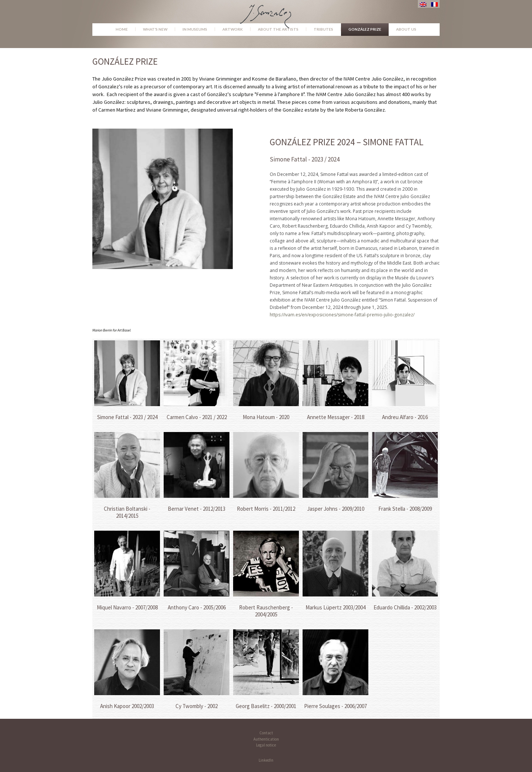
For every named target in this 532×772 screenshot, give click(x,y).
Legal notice (266, 745)
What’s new (155, 29)
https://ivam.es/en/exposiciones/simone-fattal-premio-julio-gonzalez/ (342, 315)
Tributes (323, 29)
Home (122, 29)
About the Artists (278, 29)
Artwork (233, 29)
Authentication (266, 739)
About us (406, 29)
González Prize (365, 29)
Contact (266, 733)
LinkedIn (266, 760)
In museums (195, 29)
